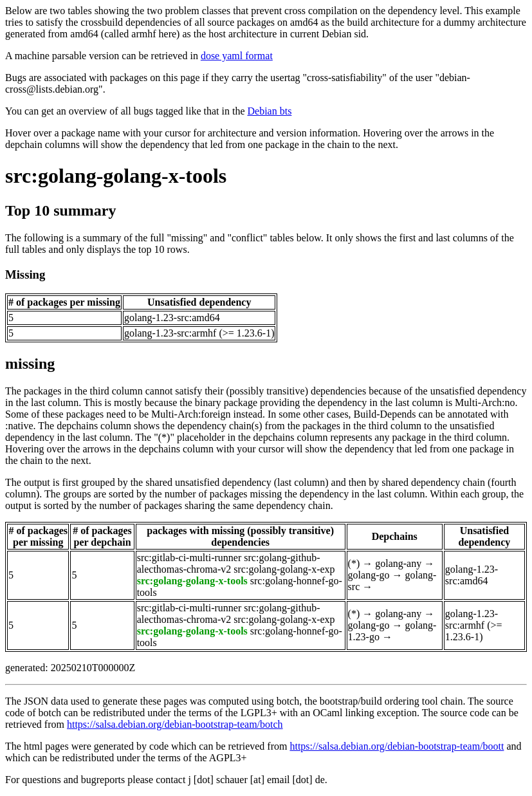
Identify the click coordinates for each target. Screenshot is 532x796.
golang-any (398, 563)
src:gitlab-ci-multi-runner (189, 558)
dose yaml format (237, 56)
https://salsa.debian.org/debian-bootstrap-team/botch (175, 724)
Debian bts (270, 111)
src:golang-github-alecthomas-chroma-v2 (229, 563)
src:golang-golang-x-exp (284, 569)
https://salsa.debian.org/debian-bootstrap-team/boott (397, 746)
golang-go (369, 575)
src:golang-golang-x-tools (116, 176)
